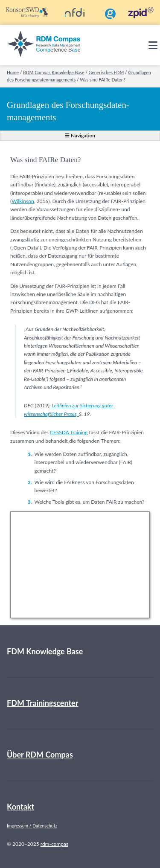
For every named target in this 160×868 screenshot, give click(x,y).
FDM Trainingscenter (42, 703)
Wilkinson (23, 201)
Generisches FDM (106, 73)
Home (13, 73)
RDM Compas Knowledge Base (54, 73)
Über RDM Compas (40, 755)
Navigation (80, 135)
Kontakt (20, 807)
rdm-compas (54, 844)
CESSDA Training (69, 432)
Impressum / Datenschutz (32, 826)
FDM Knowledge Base (45, 651)
